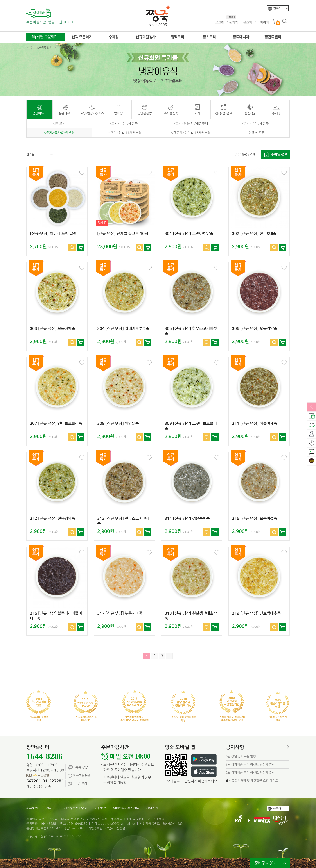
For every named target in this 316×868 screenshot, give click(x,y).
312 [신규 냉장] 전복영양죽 (52, 519)
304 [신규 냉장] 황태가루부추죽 (123, 329)
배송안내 (312, 416)
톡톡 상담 (78, 767)
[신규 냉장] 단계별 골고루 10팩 (123, 234)
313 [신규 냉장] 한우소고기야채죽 (123, 521)
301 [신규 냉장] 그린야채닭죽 (189, 234)
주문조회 (246, 22)
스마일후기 (312, 425)
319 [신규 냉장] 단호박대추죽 (256, 613)
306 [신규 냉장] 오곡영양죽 (255, 329)
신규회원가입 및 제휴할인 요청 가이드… (255, 781)
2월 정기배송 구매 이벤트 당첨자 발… (250, 773)
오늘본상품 (312, 443)
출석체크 (312, 434)
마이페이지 (262, 22)
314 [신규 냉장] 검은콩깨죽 (187, 519)
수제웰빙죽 (171, 113)
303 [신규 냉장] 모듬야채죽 (52, 329)
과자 (197, 113)
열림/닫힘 (312, 407)
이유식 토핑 (257, 133)
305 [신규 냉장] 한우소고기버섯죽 (191, 331)
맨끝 (169, 656)
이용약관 (100, 808)
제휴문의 (32, 808)
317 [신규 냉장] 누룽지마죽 (120, 613)
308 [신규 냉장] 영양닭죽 (118, 424)
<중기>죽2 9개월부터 (59, 133)
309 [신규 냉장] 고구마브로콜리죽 (191, 426)
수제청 (276, 113)
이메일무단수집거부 (126, 808)
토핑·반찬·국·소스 (92, 113)
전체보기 (59, 123)
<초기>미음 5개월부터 (125, 123)
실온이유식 (66, 113)
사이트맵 (152, 808)
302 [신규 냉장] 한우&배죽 (254, 234)
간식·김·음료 (224, 113)
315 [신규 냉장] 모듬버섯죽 (255, 519)
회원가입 (232, 22)
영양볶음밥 (145, 113)
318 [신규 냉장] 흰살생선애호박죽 (191, 616)
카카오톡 (312, 461)
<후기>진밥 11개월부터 (125, 133)
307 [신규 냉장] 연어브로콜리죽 (56, 424)
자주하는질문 (79, 776)
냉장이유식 (40, 113)
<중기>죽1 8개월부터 (257, 123)
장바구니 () (265, 863)
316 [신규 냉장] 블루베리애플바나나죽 (56, 616)
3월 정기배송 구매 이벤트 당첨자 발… (250, 764)
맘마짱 (118, 113)
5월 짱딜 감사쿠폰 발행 (241, 756)
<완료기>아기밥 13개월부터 (191, 133)
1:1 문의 (312, 452)
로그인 (220, 22)
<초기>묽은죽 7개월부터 (191, 123)
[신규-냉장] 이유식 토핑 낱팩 (53, 234)
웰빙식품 (250, 113)
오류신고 (51, 808)
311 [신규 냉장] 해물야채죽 (255, 424)
